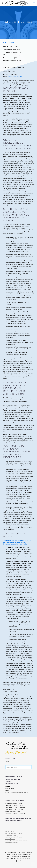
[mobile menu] (34, 3)
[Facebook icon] (16, 861)
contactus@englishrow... (15, 76)
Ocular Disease (10, 839)
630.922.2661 (13, 74)
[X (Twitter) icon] (18, 861)
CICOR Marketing (25, 858)
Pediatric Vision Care (12, 843)
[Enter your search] (18, 767)
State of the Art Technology (14, 837)
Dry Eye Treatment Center (14, 833)
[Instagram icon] (21, 861)
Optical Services (11, 835)
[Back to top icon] (33, 864)
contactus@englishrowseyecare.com (17, 792)
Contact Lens (9, 831)
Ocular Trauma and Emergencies (16, 841)
